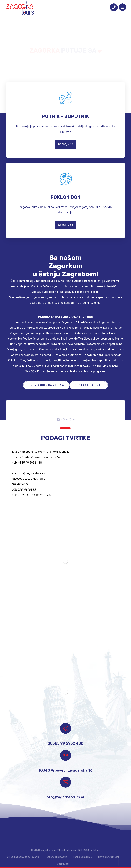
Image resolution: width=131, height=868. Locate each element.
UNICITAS (82, 850)
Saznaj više (66, 144)
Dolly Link (95, 850)
